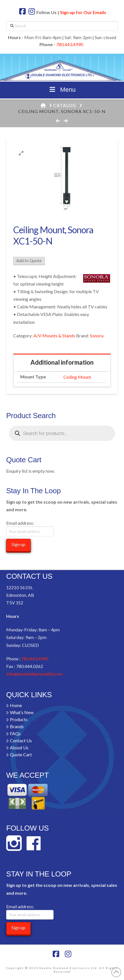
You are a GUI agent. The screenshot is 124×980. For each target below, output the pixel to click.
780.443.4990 (70, 44)
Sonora (97, 336)
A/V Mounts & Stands (54, 336)
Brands (15, 726)
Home (14, 705)
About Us (17, 747)
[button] (21, 153)
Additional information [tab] (62, 362)
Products (17, 719)
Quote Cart (19, 754)
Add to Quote (29, 261)
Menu (62, 90)
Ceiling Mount (77, 377)
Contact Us (19, 740)
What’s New (20, 712)
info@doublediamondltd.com (35, 674)
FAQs (14, 733)
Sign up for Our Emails (83, 12)
